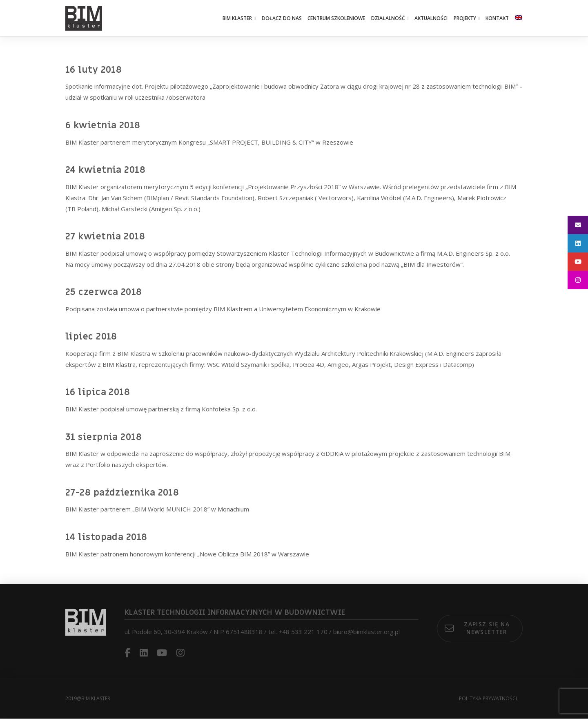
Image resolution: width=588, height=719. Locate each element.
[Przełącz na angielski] (519, 18)
